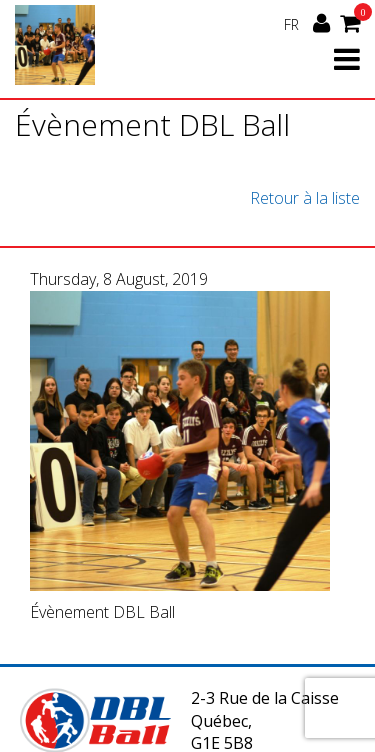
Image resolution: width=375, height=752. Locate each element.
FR (291, 24)
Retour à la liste (305, 198)
